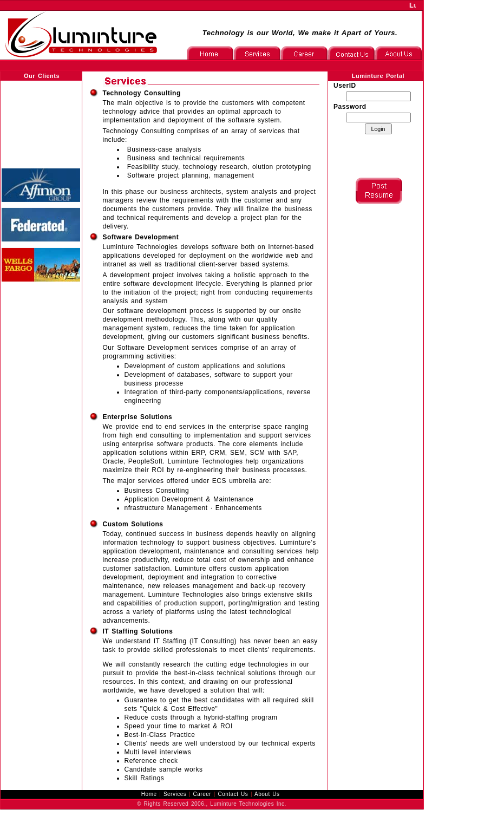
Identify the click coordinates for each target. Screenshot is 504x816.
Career (202, 794)
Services (175, 794)
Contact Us (233, 794)
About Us (267, 794)
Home (149, 794)
